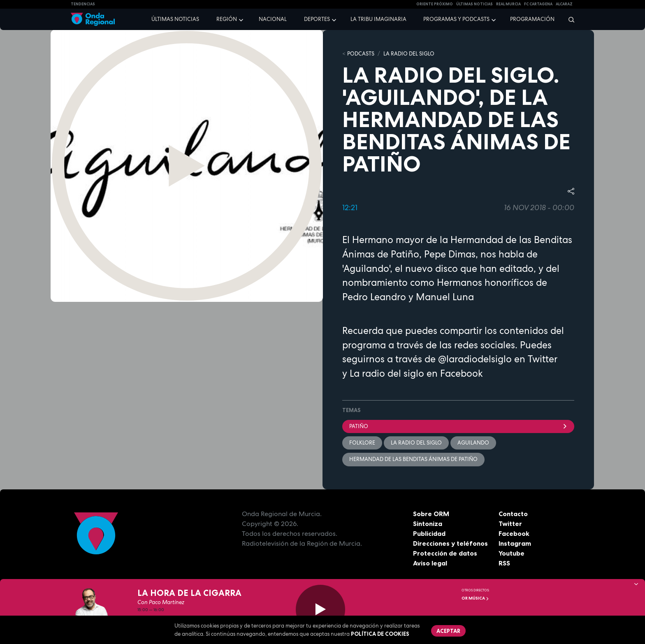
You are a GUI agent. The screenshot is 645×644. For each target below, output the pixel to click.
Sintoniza (428, 524)
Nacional (273, 19)
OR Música (475, 598)
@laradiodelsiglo (475, 359)
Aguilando (473, 443)
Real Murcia (508, 4)
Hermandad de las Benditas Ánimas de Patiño (413, 459)
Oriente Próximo (435, 4)
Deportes (317, 19)
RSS (504, 563)
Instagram (515, 543)
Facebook (514, 533)
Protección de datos (445, 553)
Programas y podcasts (456, 19)
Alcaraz (564, 4)
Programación (532, 19)
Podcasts (361, 54)
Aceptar (448, 631)
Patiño (458, 426)
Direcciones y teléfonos (450, 543)
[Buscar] (569, 19)
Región (227, 19)
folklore (362, 443)
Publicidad (429, 533)
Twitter (510, 524)
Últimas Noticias (474, 4)
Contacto (513, 514)
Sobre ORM (431, 514)
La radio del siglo (387, 373)
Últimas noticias (175, 19)
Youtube (512, 553)
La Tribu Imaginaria (378, 19)
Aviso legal (430, 563)
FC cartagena (538, 4)
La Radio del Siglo (409, 54)
